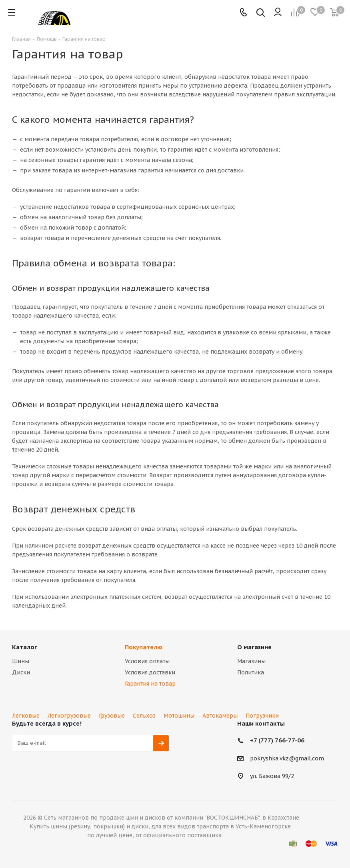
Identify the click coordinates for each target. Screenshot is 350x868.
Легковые (26, 716)
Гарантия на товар (150, 684)
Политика (251, 672)
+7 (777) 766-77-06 (277, 740)
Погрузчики (262, 716)
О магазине (254, 647)
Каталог (25, 647)
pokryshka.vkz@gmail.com (287, 758)
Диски (21, 672)
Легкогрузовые (69, 716)
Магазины (251, 661)
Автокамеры (220, 716)
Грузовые (112, 716)
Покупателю (144, 647)
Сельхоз (144, 716)
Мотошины (179, 716)
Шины (21, 661)
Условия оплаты (147, 661)
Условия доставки (150, 672)
